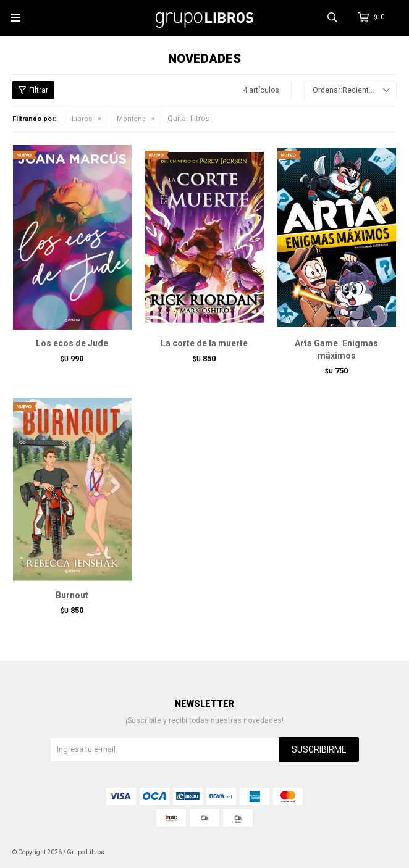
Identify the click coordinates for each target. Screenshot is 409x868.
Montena (131, 119)
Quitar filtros (188, 119)
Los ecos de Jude (72, 343)
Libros (82, 119)
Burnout (72, 595)
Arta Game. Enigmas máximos (336, 349)
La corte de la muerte (204, 343)
